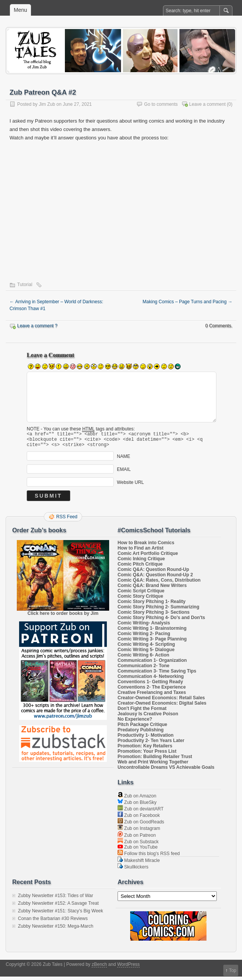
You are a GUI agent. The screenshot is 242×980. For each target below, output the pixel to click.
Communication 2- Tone (144, 669)
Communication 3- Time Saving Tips (157, 674)
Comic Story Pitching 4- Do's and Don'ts (161, 621)
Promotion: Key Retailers (145, 749)
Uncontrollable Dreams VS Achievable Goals (166, 771)
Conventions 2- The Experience (152, 691)
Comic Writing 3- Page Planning (152, 642)
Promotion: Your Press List (147, 755)
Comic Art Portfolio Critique (148, 557)
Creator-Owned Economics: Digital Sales (162, 707)
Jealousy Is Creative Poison (148, 717)
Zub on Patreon (137, 839)
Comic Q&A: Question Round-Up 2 (155, 578)
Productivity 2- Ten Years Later (151, 744)
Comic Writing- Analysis (144, 626)
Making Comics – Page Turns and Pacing (188, 302)
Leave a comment (207, 104)
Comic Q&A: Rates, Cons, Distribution (159, 584)
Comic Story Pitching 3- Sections (154, 616)
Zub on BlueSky (137, 806)
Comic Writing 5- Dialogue (146, 653)
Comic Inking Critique (141, 562)
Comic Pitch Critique (140, 568)
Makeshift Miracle (139, 864)
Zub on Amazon (137, 799)
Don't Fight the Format (142, 712)
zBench (99, 968)
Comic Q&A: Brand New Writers (152, 589)
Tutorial (25, 285)
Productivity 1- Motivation (146, 739)
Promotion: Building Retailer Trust (155, 760)
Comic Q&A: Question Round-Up (153, 573)
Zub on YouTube (138, 851)
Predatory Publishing (141, 733)
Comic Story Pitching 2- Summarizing (158, 610)
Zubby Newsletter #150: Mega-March (56, 930)
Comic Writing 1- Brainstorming (152, 632)
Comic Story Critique (140, 600)
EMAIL (124, 472)
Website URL (130, 485)
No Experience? (135, 723)
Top (233, 970)
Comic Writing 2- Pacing (144, 637)
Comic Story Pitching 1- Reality (152, 605)
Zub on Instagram (139, 832)
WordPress (128, 968)
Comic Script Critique (141, 594)
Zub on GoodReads (141, 825)
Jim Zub (47, 104)
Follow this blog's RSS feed (149, 857)
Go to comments (161, 104)
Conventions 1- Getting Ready (150, 685)
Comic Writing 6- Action (143, 658)
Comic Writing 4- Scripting (146, 648)
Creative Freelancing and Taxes (152, 696)
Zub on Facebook (139, 819)
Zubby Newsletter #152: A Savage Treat (58, 907)
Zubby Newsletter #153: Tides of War (56, 899)
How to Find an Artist (140, 551)
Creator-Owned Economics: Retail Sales (161, 701)
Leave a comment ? (37, 326)
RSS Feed (67, 520)
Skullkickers (133, 870)
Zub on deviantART (141, 812)
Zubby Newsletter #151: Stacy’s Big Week (60, 914)
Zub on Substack (138, 845)
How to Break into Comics (146, 546)
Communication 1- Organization (152, 664)
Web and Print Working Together (153, 765)
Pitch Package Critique (142, 728)
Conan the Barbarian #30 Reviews (53, 922)
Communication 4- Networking (151, 680)
